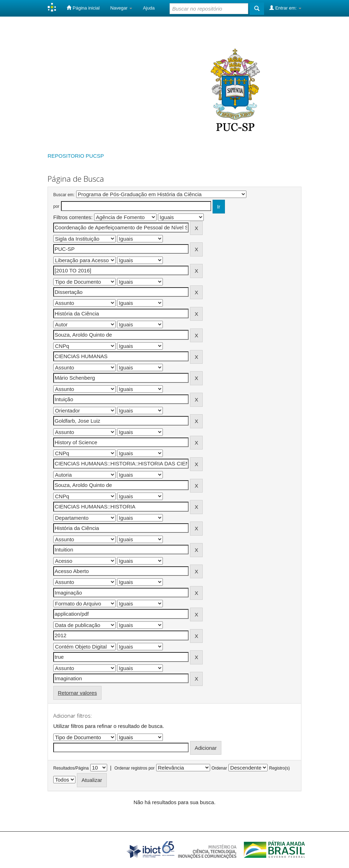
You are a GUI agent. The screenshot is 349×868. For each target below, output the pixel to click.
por (56, 206)
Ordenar (219, 768)
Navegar (121, 8)
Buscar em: (64, 195)
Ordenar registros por (134, 768)
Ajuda (149, 8)
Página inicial (83, 8)
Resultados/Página (71, 768)
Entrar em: (285, 8)
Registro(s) (279, 768)
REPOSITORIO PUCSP (76, 156)
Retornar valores (77, 693)
